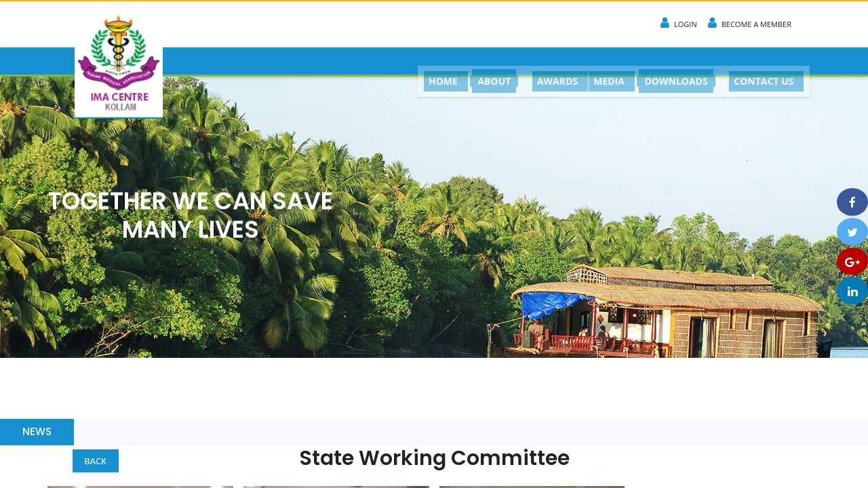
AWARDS (549, 61)
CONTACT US (762, 61)
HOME (432, 61)
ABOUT (485, 62)
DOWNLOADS (673, 62)
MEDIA (604, 61)
